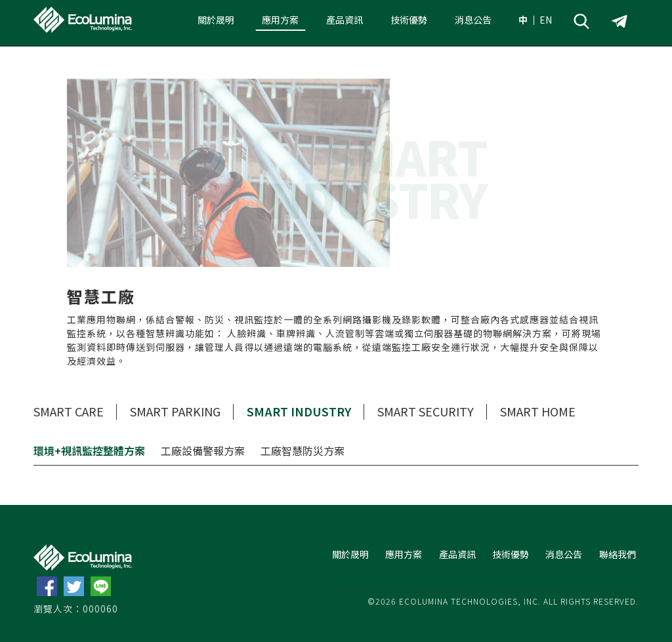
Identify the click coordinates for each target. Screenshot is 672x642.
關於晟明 (216, 20)
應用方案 (280, 20)
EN (546, 20)
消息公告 (473, 20)
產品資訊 (345, 20)
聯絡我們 (618, 554)
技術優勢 (409, 20)
